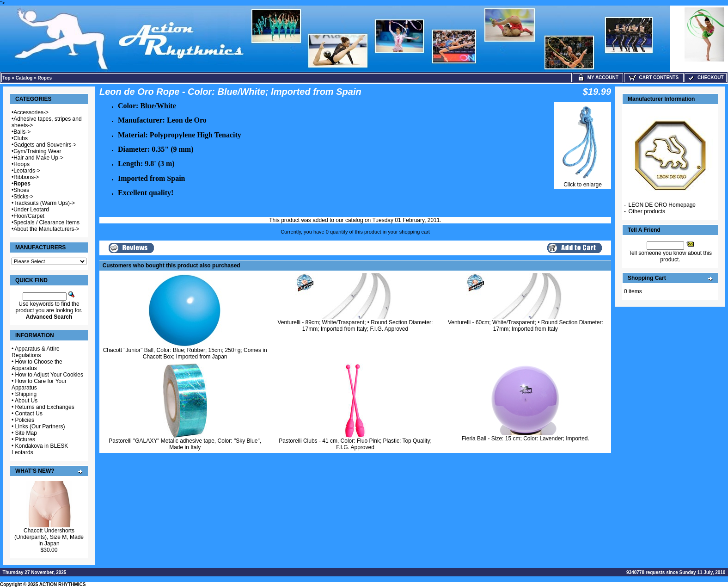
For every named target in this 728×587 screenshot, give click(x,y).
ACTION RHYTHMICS (63, 584)
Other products (647, 211)
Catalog (24, 78)
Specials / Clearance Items (46, 222)
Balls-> (22, 132)
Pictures (25, 439)
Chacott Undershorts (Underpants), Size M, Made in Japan (49, 537)
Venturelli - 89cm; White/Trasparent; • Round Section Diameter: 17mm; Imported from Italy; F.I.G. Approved (355, 326)
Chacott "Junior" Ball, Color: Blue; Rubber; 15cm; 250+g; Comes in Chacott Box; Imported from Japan (185, 353)
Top (6, 78)
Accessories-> (31, 112)
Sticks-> (23, 197)
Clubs (21, 138)
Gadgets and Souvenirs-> (45, 145)
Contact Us (29, 414)
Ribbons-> (26, 177)
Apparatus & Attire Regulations (36, 352)
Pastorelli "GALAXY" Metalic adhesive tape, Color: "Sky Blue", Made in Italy (185, 444)
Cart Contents (654, 77)
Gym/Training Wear (37, 151)
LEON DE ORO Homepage (662, 205)
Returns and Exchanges (45, 407)
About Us (26, 401)
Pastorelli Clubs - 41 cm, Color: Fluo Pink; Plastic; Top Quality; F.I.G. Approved (355, 444)
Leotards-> (27, 171)
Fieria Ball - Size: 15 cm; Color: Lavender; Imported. (526, 439)
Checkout (705, 77)
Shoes (21, 190)
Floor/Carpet (29, 216)
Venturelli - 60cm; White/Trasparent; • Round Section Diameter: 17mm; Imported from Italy (526, 326)
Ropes (45, 78)
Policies (25, 420)
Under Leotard (31, 210)
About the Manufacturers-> (46, 229)
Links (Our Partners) (40, 426)
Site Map (26, 433)
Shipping (26, 394)
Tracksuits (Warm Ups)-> (44, 203)
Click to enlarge (583, 182)
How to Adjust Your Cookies (49, 375)
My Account (598, 77)
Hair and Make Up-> (38, 158)
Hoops (21, 164)
